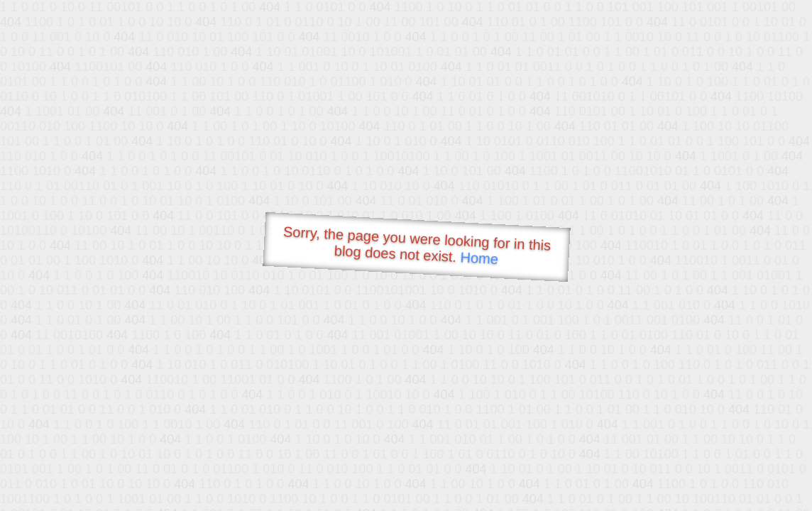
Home (479, 258)
